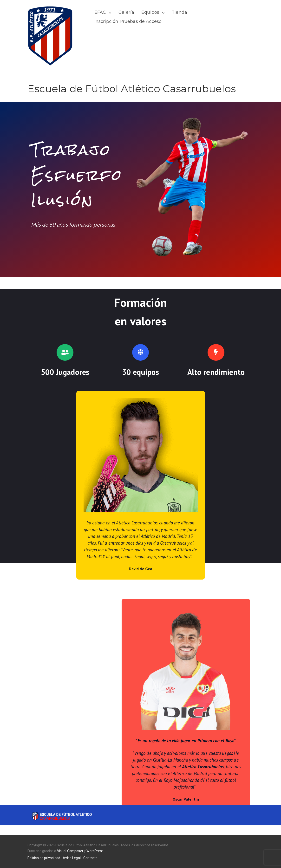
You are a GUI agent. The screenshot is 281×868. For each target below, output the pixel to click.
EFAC (100, 12)
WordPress (95, 851)
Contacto (90, 858)
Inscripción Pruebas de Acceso (128, 21)
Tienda (179, 12)
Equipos (150, 12)
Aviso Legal (72, 858)
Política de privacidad (44, 858)
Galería (126, 12)
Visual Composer (70, 851)
